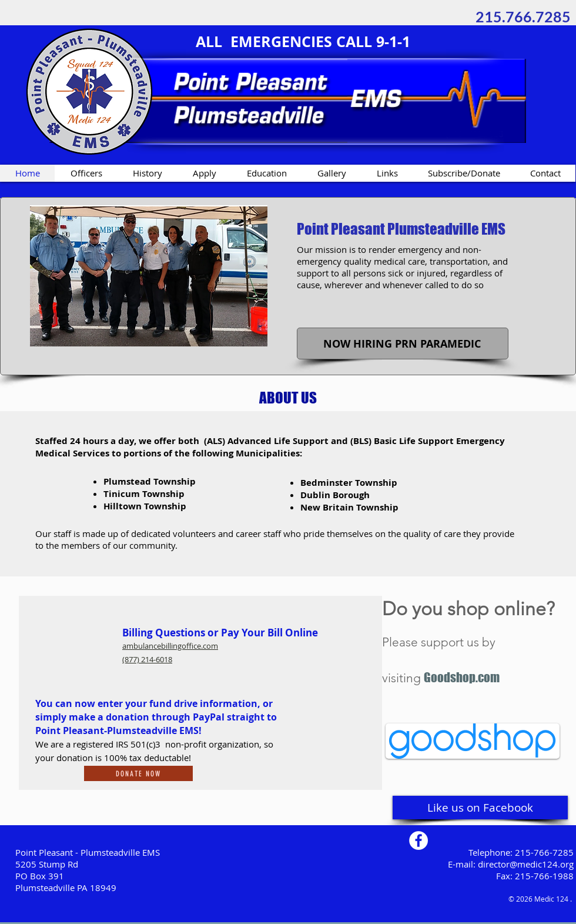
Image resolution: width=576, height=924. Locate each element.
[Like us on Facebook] (480, 808)
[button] (403, 343)
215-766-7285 (544, 852)
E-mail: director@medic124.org (511, 864)
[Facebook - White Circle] (418, 840)
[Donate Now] (138, 773)
